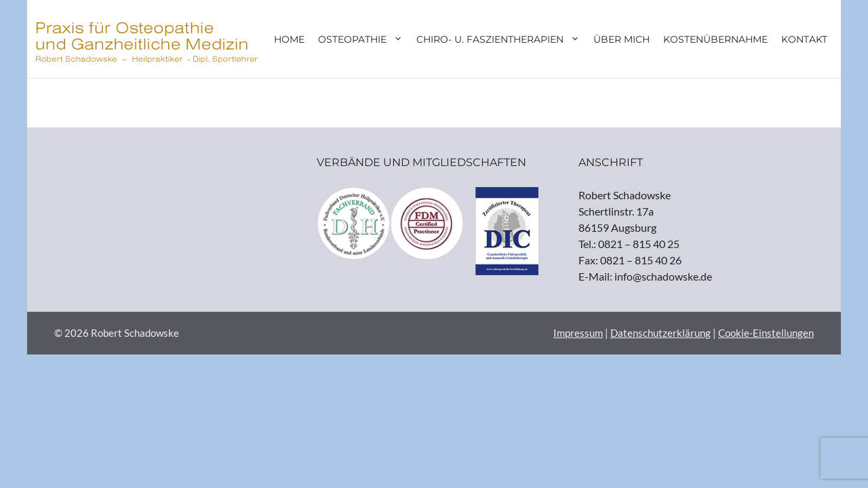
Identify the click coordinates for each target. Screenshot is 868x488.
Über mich (622, 39)
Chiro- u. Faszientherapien (501, 39)
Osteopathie (364, 39)
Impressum (578, 333)
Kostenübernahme (715, 39)
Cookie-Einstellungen (766, 333)
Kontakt (804, 39)
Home (289, 39)
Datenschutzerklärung (660, 333)
